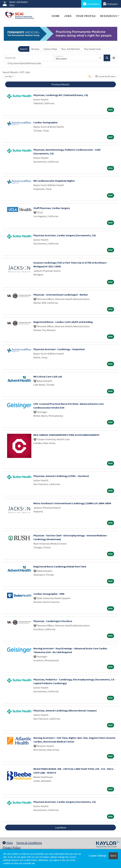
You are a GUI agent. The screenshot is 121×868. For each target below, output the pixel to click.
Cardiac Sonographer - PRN (49, 594)
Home (56, 16)
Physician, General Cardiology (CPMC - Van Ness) (61, 476)
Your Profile (86, 16)
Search (24, 49)
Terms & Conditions (29, 843)
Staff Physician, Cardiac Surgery (52, 208)
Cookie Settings (98, 856)
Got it (113, 856)
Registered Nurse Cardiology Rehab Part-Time (60, 566)
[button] (114, 58)
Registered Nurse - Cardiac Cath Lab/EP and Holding (63, 322)
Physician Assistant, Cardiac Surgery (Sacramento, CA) (65, 235)
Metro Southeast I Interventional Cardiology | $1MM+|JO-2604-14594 (72, 503)
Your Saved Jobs (93, 49)
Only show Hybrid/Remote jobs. (25, 63)
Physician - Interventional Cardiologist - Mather (61, 295)
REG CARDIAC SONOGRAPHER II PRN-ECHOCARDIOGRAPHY (66, 435)
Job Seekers (91, 4)
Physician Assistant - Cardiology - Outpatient (59, 349)
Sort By (8, 76)
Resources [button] (108, 16)
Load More (61, 828)
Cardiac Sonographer (46, 122)
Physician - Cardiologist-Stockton (53, 621)
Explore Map (50, 49)
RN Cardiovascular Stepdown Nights (54, 181)
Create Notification (106, 76)
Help (8, 843)
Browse (35, 49)
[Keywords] (29, 58)
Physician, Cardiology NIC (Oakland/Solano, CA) (61, 95)
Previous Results (60, 84)
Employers (111, 4)
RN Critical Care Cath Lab (48, 377)
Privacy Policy (12, 847)
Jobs (68, 16)
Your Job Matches (71, 49)
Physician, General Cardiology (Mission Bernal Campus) (65, 710)
